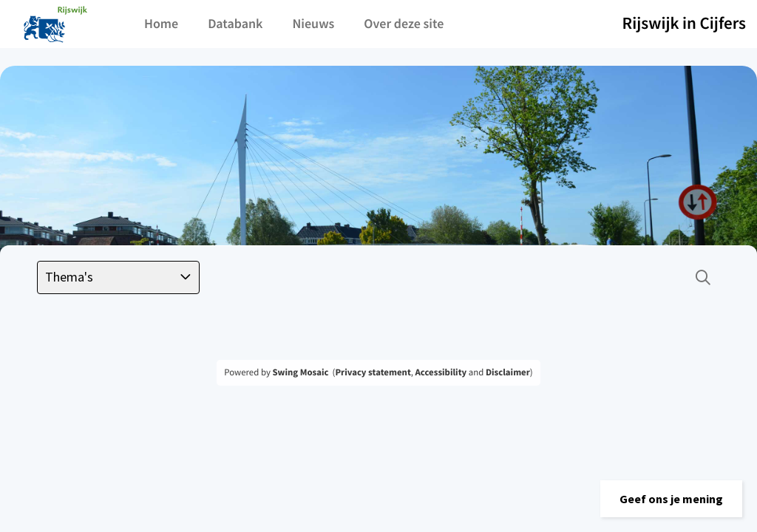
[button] (671, 499)
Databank (235, 23)
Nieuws (313, 23)
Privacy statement (373, 372)
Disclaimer (508, 372)
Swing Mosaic (300, 372)
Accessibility (441, 372)
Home (161, 23)
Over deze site (404, 23)
